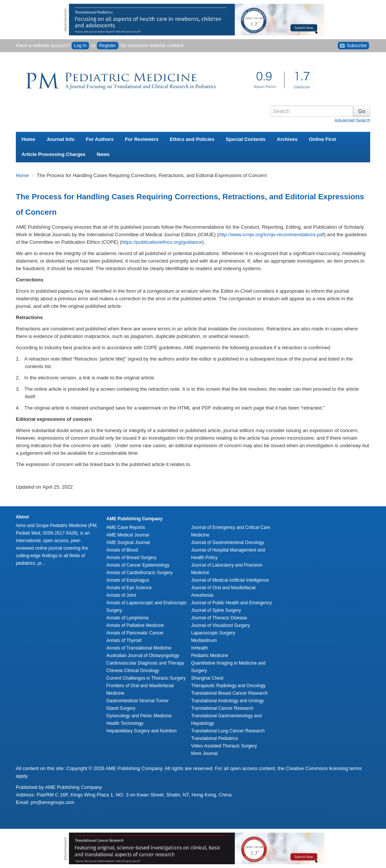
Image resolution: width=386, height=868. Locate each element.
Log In (80, 46)
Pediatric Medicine (210, 656)
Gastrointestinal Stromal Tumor (137, 701)
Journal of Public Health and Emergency (231, 603)
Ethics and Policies (192, 139)
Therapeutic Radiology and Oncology (228, 686)
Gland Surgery (121, 708)
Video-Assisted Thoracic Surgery (224, 746)
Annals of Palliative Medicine (135, 625)
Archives (287, 139)
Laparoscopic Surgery (213, 633)
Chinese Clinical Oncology (133, 671)
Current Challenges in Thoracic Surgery (146, 678)
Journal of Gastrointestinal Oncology (227, 542)
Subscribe (353, 46)
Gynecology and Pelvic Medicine (139, 716)
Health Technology (125, 723)
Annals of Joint (121, 595)
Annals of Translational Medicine (139, 648)
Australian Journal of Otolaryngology (143, 656)
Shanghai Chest (207, 678)
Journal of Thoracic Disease (219, 618)
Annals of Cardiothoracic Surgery (139, 573)
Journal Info (60, 139)
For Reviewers (142, 139)
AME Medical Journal (128, 535)
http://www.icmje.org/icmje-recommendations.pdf (271, 235)
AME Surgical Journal (128, 542)
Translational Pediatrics (214, 738)
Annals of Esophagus (128, 580)
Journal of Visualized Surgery (221, 625)
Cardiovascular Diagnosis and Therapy (145, 663)
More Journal (204, 753)
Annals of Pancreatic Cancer (135, 633)
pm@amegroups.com (53, 802)
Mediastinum (204, 640)
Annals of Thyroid (124, 640)
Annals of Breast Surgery (131, 558)
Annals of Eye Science (129, 588)
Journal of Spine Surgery (216, 610)
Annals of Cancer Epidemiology (138, 565)
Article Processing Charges (54, 154)
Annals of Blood (122, 550)
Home (28, 139)
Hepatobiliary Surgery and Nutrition (142, 731)
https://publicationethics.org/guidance (162, 242)
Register (108, 46)
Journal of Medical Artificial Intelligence (230, 580)
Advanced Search (352, 121)
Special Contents (246, 139)
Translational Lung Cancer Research (228, 731)
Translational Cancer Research (222, 708)
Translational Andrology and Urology (227, 701)
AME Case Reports (126, 527)
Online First (322, 139)
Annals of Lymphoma (127, 618)
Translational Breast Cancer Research (229, 693)
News (103, 154)
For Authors (100, 139)
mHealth (200, 648)
